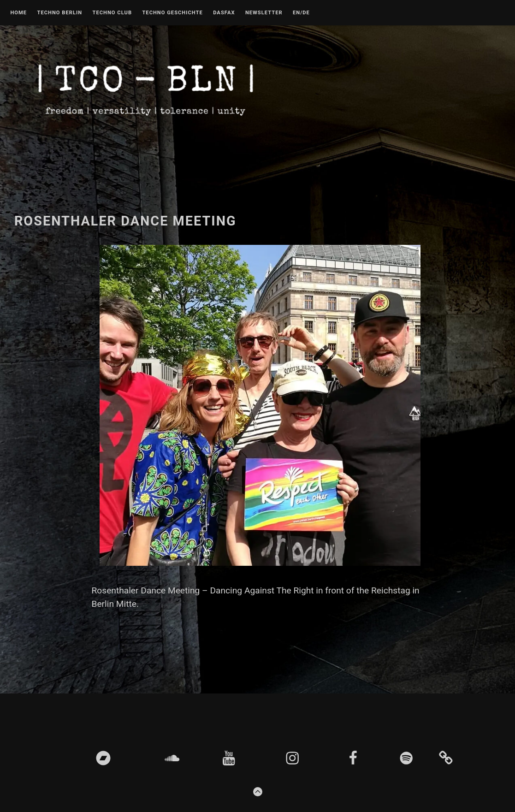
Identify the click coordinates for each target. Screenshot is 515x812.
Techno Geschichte (172, 13)
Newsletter (264, 13)
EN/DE (301, 13)
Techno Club (112, 13)
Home (18, 13)
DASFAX (224, 13)
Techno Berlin (59, 13)
